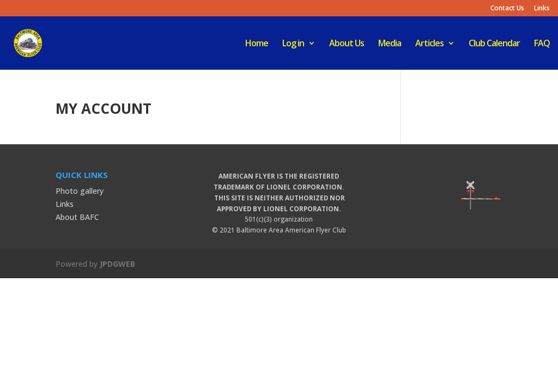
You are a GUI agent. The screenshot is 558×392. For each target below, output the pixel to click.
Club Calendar (494, 44)
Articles (429, 44)
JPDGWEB (117, 264)
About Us (347, 44)
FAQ (542, 44)
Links (542, 9)
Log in (293, 44)
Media (390, 44)
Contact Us (507, 9)
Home (257, 44)
